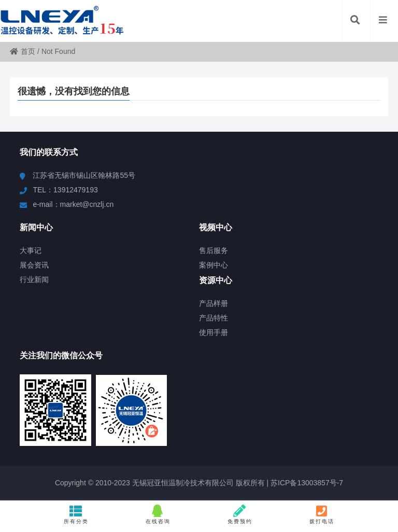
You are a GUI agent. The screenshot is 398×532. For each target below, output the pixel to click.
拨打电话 (322, 514)
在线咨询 (158, 514)
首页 (23, 51)
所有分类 (76, 514)
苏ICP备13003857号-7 (306, 483)
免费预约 (240, 514)
